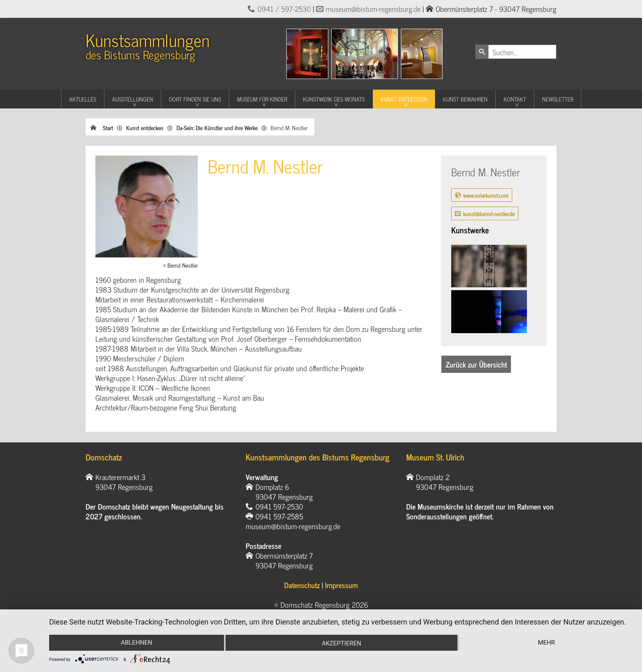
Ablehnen (136, 643)
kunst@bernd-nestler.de (489, 213)
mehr (547, 643)
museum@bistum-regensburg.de (373, 9)
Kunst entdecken (404, 99)
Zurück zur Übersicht (476, 364)
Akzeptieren (341, 643)
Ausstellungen (133, 99)
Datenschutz (302, 585)
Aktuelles (83, 99)
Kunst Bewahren (465, 99)
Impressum (341, 585)
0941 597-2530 (279, 506)
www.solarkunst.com (486, 195)
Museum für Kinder (262, 99)
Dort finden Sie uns (195, 99)
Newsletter (558, 99)
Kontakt (515, 99)
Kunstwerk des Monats (334, 99)
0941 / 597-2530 (284, 9)
